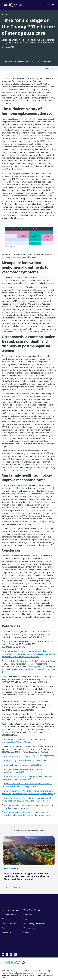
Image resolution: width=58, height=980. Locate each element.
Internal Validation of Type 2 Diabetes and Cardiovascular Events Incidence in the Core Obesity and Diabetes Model (26, 876)
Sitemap (27, 933)
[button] (8, 888)
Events (5, 928)
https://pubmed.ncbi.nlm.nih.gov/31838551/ (22, 765)
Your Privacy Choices (32, 924)
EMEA (16, 62)
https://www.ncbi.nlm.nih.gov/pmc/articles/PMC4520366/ (28, 756)
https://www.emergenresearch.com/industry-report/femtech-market (22, 771)
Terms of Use (29, 928)
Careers (5, 919)
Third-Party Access (32, 910)
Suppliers (28, 915)
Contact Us (6, 933)
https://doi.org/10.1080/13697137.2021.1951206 (24, 760)
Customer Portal (9, 915)
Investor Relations (10, 910)
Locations (11, 62)
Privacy (27, 919)
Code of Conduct (9, 924)
